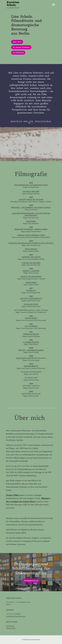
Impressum (10, 626)
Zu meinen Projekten (21, 47)
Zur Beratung (18, 53)
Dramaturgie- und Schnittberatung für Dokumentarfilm (31, 570)
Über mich (17, 42)
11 (40, 158)
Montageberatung (31, 582)
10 (39, 158)
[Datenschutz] (11, 628)
